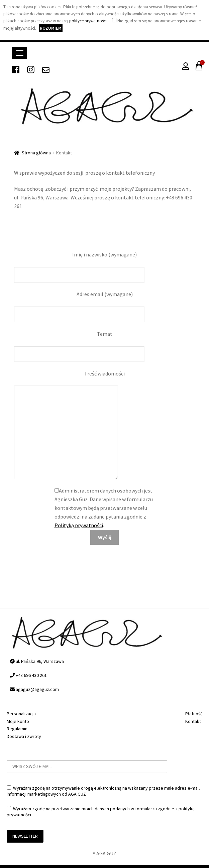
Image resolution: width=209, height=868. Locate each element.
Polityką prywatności (79, 525)
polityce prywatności (88, 21)
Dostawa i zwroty (24, 736)
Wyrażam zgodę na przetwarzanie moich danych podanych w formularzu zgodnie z (101, 812)
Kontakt (193, 721)
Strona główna (36, 153)
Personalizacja (21, 714)
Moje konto (18, 721)
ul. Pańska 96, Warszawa (37, 661)
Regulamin (17, 729)
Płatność (194, 714)
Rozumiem (51, 28)
